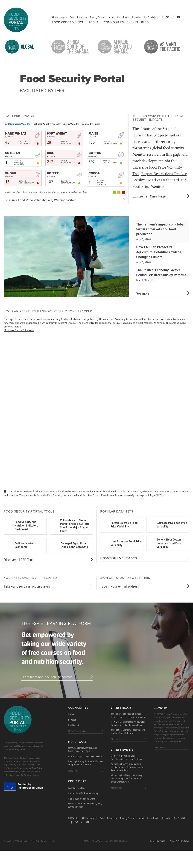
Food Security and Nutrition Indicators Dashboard (26, 526)
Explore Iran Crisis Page (149, 196)
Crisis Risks (77, 781)
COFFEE (53, 173)
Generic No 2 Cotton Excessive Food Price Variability (169, 543)
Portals (73, 818)
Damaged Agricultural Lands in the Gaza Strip (74, 545)
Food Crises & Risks (67, 22)
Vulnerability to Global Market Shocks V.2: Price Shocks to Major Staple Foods (75, 526)
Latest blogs (121, 708)
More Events (117, 788)
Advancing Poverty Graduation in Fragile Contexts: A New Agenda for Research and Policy (127, 767)
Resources (82, 17)
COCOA (94, 173)
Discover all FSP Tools (19, 560)
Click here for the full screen (19, 330)
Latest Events (122, 750)
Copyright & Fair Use (158, 841)
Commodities (114, 22)
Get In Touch (123, 17)
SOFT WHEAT (57, 134)
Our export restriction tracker (20, 319)
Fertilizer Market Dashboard (156, 180)
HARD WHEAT (16, 134)
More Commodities (77, 731)
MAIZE (93, 134)
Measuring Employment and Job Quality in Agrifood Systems (83, 750)
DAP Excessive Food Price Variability (172, 525)
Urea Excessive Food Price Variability (126, 543)
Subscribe (136, 17)
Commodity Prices (91, 124)
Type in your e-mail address (120, 587)
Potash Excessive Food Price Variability (124, 525)
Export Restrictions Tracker (164, 173)
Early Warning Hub (77, 788)
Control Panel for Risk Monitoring (83, 794)
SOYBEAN (13, 153)
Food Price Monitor (148, 186)
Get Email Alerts (151, 17)
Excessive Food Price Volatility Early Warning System (40, 200)
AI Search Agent (59, 17)
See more (143, 294)
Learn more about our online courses (47, 677)
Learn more (159, 748)
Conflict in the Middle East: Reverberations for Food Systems (126, 758)
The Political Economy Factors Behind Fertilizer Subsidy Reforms (161, 273)
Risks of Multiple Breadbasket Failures (85, 757)
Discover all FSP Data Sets (118, 558)
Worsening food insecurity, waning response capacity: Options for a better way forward (127, 779)
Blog (145, 22)
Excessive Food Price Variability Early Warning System (85, 805)
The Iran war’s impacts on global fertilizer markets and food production (160, 229)
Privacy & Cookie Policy (179, 841)
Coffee (71, 715)
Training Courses (98, 17)
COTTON (95, 153)
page (177, 154)
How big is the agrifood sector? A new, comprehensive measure (86, 763)
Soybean (72, 720)
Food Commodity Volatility (17, 124)
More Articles (117, 739)
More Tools (77, 742)
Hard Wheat (73, 725)
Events (132, 22)
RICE (50, 153)
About (111, 17)
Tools (93, 22)
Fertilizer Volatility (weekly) (47, 124)
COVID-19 (160, 708)
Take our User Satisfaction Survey (27, 587)
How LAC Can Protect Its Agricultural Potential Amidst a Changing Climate (159, 252)
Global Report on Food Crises (82, 799)
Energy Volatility (71, 124)
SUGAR (11, 173)
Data (72, 17)
